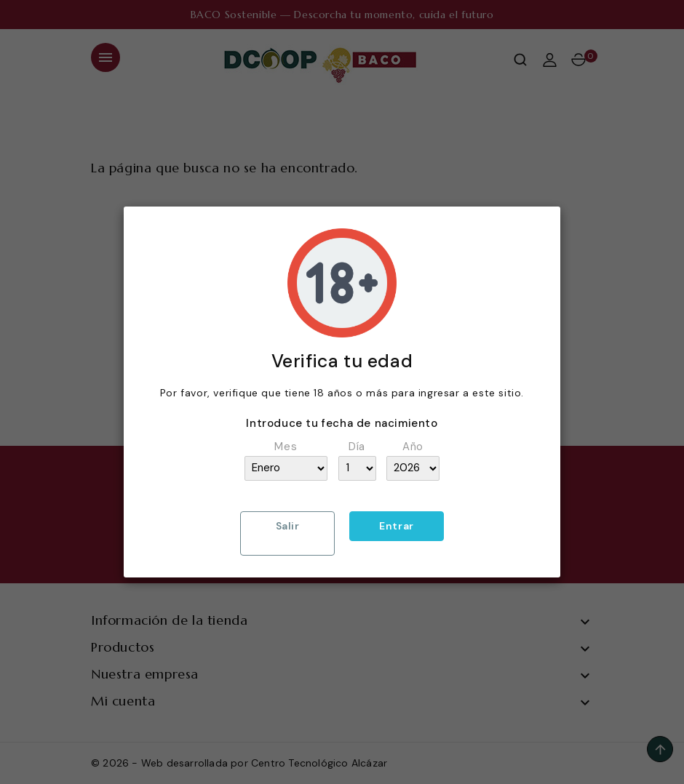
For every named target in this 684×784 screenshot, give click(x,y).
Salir (288, 526)
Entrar (397, 526)
